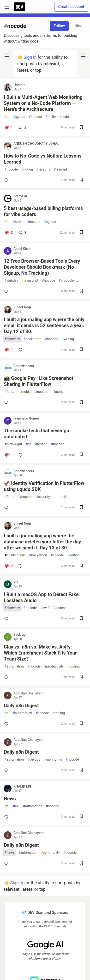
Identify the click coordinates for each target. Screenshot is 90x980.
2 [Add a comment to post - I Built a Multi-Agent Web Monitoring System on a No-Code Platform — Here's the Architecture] (22, 127)
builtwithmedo (57, 117)
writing (68, 339)
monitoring (53, 760)
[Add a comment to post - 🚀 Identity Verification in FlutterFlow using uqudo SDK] (7, 508)
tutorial (58, 392)
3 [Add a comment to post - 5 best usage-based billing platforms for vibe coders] (22, 233)
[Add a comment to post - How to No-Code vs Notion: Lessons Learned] (7, 180)
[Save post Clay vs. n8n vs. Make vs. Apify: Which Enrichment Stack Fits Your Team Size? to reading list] (81, 677)
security (43, 497)
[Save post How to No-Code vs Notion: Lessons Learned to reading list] (81, 180)
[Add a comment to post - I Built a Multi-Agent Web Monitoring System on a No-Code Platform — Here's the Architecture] (9, 127)
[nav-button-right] (83, 55)
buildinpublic (15, 555)
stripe (18, 222)
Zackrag (20, 635)
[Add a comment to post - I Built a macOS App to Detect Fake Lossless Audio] (7, 619)
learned (60, 169)
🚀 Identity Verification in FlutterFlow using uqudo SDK (44, 486)
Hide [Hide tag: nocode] (78, 26)
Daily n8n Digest (21, 706)
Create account (71, 7)
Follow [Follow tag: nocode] (59, 26)
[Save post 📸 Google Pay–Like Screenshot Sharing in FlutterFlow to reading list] (81, 403)
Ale (16, 582)
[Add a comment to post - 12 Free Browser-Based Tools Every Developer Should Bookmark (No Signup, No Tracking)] (7, 291)
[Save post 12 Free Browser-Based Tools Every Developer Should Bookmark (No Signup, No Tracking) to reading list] (81, 291)
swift (45, 608)
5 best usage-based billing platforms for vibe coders (43, 211)
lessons (43, 169)
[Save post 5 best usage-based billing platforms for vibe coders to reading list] (81, 233)
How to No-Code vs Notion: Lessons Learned (43, 159)
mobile (25, 392)
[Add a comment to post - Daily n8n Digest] (7, 724)
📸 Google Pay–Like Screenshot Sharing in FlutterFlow (39, 381)
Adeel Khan (22, 249)
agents (19, 117)
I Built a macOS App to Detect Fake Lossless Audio (41, 597)
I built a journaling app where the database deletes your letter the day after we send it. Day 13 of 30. (42, 542)
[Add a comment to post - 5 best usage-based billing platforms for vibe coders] (9, 233)
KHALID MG (22, 786)
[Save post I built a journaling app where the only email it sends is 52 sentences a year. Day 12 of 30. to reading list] (81, 350)
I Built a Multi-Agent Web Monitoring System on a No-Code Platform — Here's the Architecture (43, 103)
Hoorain (19, 85)
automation (14, 666)
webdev (11, 281)
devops (34, 760)
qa (29, 444)
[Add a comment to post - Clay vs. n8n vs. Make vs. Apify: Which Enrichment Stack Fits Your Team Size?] (7, 677)
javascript (30, 281)
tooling (73, 666)
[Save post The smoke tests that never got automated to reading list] (81, 455)
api (16, 806)
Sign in (30, 57)
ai (7, 117)
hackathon (32, 339)
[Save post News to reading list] (81, 817)
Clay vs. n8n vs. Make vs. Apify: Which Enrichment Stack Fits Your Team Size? (40, 653)
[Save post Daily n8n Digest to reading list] (81, 724)
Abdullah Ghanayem (28, 693)
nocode (35, 117)
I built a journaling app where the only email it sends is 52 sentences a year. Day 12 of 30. (44, 325)
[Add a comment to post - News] (7, 817)
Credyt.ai (20, 196)
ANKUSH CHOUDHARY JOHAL (36, 144)
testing (41, 444)
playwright (13, 444)
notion (27, 169)
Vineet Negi (22, 307)
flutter (10, 392)
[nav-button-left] (7, 55)
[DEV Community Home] (19, 7)
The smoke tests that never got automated (37, 434)
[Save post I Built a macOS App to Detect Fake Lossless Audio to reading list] (81, 619)
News (10, 799)
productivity (68, 281)
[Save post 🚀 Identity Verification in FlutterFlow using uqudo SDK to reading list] (81, 508)
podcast (60, 608)
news (10, 853)
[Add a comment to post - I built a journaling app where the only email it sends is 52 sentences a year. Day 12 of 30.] (9, 350)
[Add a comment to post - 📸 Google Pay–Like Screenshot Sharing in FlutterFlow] (7, 402)
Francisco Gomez (27, 418)
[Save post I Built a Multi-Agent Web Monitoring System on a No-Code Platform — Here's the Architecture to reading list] (81, 128)
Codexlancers (24, 366)
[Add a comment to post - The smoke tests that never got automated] (9, 455)
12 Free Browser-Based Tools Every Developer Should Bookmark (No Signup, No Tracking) (42, 267)
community (51, 853)
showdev (12, 339)
